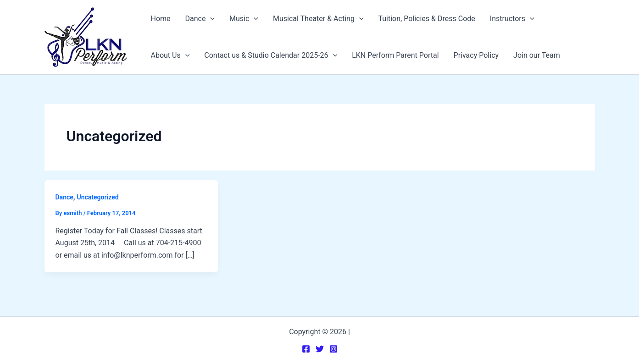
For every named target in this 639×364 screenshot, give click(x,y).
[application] (210, 19)
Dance (64, 197)
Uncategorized (98, 197)
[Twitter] (320, 349)
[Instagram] (333, 349)
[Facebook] (306, 349)
